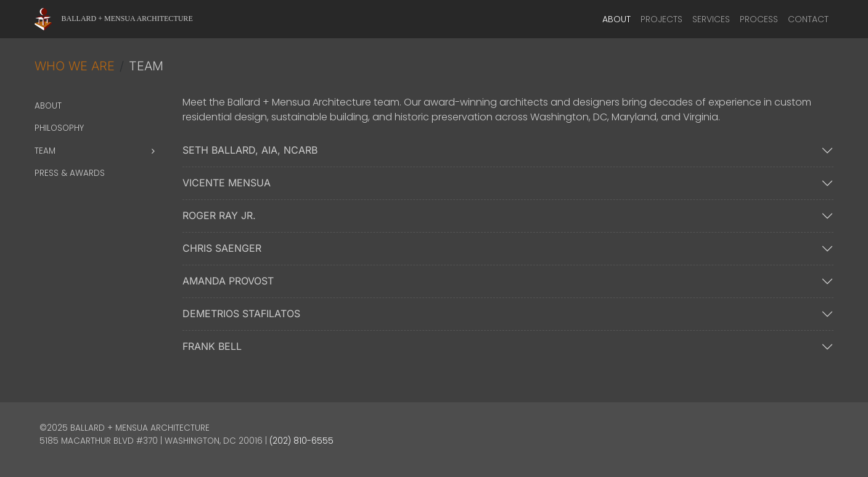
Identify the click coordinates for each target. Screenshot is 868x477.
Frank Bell (212, 346)
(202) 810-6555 (301, 441)
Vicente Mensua (227, 183)
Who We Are (75, 66)
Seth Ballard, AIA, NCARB (250, 150)
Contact (808, 19)
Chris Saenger (222, 248)
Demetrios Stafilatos (241, 313)
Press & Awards (70, 173)
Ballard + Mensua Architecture (127, 19)
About (616, 19)
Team (45, 151)
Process (759, 19)
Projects (661, 19)
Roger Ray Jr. (219, 215)
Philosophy (59, 128)
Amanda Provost (228, 281)
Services (711, 19)
